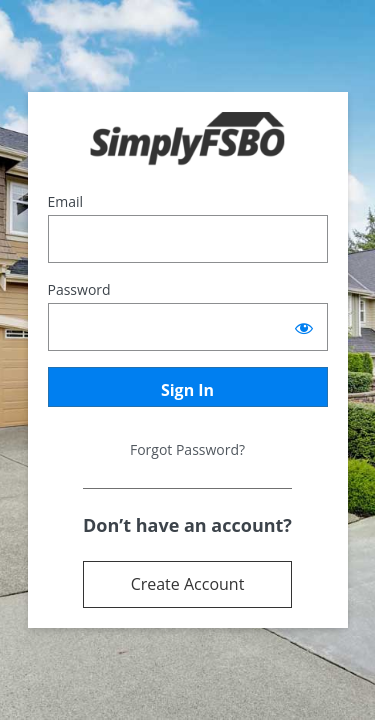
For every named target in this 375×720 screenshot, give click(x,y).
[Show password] (304, 327)
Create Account (188, 584)
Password (79, 289)
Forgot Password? (187, 449)
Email (66, 201)
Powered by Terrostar (187, 139)
